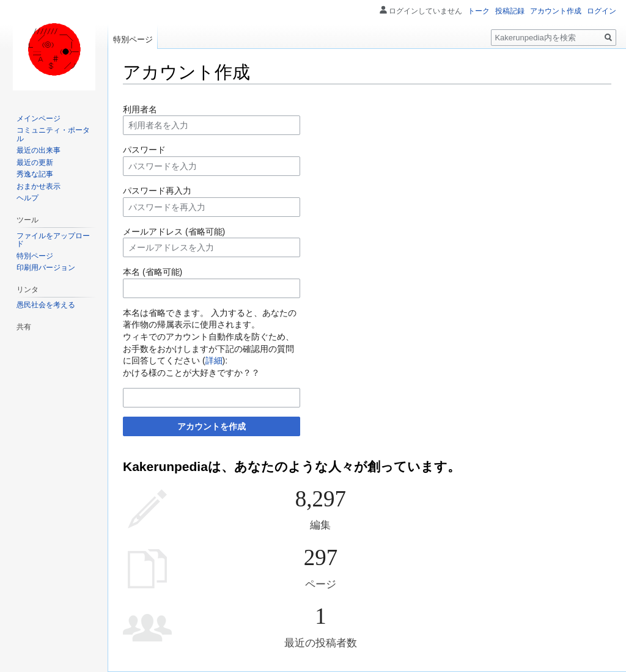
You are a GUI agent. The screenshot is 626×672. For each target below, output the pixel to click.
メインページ (39, 119)
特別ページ (133, 39)
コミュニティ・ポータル (53, 134)
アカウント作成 (556, 11)
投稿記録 (510, 11)
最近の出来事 (39, 150)
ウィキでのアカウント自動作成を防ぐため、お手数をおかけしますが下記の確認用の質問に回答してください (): (208, 349)
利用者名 (140, 109)
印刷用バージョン (46, 268)
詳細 (214, 360)
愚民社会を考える (46, 305)
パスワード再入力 (157, 191)
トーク (479, 11)
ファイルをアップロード (53, 240)
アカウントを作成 (212, 426)
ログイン (602, 11)
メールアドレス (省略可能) (174, 232)
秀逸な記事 (35, 174)
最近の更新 (35, 163)
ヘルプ (28, 198)
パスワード (144, 150)
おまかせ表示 (39, 186)
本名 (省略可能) (153, 272)
